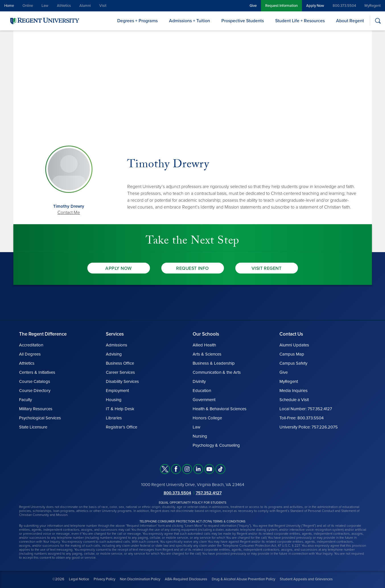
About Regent (350, 21)
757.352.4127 (209, 493)
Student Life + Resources (300, 21)
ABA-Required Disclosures (186, 579)
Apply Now (315, 6)
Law (45, 6)
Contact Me (69, 213)
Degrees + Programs (137, 21)
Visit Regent (267, 268)
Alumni (85, 6)
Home (9, 6)
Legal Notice (79, 579)
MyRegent (373, 6)
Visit (103, 6)
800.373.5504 (344, 6)
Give (253, 6)
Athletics (64, 6)
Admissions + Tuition (190, 21)
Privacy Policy (104, 579)
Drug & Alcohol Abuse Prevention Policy (243, 579)
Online (28, 6)
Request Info (192, 268)
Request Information (281, 6)
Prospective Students (243, 21)
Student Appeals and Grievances (306, 579)
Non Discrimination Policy (140, 579)
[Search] (378, 21)
